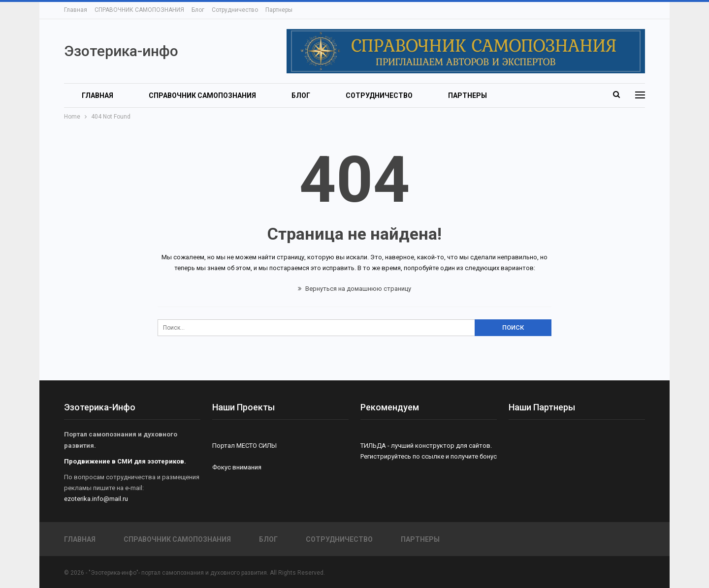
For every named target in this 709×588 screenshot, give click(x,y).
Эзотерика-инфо (121, 51)
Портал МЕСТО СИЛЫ (244, 446)
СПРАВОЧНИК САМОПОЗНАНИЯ (139, 10)
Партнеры (279, 10)
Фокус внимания (237, 467)
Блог (198, 10)
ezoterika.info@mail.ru (96, 499)
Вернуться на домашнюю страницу (354, 289)
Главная (76, 10)
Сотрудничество (235, 10)
